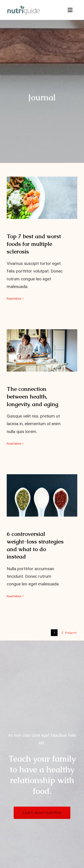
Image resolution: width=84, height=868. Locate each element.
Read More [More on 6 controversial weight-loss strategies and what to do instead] (14, 596)
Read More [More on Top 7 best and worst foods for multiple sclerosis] (14, 299)
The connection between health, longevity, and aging (32, 396)
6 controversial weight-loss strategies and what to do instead (35, 545)
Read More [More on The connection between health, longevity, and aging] (14, 444)
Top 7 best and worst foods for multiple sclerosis (34, 244)
